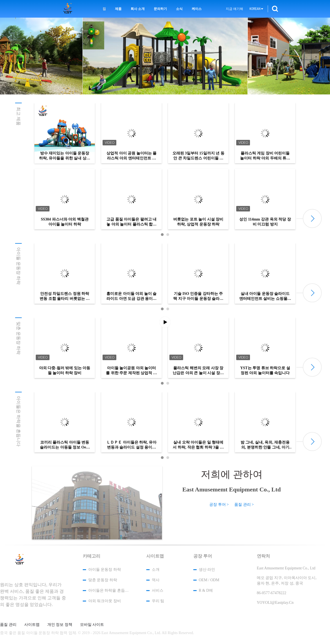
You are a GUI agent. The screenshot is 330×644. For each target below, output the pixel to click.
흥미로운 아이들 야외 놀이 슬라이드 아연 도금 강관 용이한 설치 (131, 296)
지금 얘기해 (234, 9)
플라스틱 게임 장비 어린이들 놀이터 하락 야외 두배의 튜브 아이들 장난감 (265, 156)
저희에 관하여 (232, 474)
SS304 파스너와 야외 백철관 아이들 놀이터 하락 (64, 222)
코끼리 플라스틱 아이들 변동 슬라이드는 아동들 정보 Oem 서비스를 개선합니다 (64, 445)
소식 (179, 9)
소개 (156, 570)
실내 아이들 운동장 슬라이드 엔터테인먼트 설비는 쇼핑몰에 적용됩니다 (265, 296)
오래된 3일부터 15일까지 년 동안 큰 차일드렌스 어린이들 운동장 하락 (198, 156)
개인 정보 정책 (60, 625)
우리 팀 (158, 601)
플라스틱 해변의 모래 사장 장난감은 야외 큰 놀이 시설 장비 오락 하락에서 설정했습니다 (198, 371)
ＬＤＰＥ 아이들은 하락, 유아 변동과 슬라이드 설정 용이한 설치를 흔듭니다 (131, 445)
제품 (118, 9)
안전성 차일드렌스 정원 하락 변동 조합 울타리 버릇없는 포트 (65, 296)
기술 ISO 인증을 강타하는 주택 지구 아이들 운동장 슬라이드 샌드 (198, 296)
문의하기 (160, 9)
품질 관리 (8, 625)
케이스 (197, 9)
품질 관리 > (244, 505)
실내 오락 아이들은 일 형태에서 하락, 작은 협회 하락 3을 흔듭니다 (198, 445)
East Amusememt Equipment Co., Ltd (232, 489)
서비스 (158, 590)
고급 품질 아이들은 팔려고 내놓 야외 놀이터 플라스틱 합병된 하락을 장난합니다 (131, 222)
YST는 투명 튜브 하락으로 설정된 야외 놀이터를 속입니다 (265, 370)
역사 (156, 580)
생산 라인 (207, 570)
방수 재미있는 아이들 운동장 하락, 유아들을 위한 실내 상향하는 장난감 (65, 156)
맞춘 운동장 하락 (19, 338)
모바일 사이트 (92, 625)
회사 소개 (138, 9)
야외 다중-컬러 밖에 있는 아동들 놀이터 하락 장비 (65, 370)
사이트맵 (32, 625)
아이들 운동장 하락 (19, 266)
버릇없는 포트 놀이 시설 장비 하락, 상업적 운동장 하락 (198, 222)
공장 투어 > (219, 505)
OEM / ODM (209, 580)
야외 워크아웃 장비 (105, 601)
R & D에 (206, 590)
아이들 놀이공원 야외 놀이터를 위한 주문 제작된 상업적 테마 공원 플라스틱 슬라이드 (131, 371)
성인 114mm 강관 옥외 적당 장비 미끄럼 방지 (265, 222)
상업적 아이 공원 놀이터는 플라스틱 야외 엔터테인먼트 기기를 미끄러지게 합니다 (131, 156)
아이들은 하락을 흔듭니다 (19, 421)
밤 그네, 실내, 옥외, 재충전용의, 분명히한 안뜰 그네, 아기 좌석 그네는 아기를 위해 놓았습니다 (265, 445)
